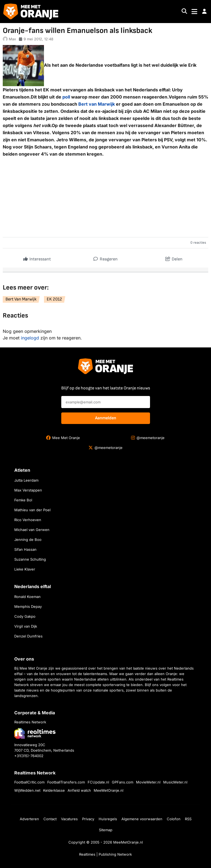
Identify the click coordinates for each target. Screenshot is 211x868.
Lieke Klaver (25, 569)
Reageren (105, 258)
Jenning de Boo (28, 540)
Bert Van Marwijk (21, 299)
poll (66, 97)
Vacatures (69, 819)
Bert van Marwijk (97, 104)
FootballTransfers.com (66, 782)
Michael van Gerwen (32, 530)
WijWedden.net (27, 790)
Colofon (174, 819)
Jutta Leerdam (26, 480)
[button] (204, 12)
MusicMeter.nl (175, 782)
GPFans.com (123, 782)
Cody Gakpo (25, 616)
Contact (50, 819)
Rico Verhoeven (28, 520)
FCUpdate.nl (98, 782)
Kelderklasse (54, 790)
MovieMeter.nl (148, 782)
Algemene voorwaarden (142, 819)
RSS (188, 819)
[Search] (184, 12)
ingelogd (30, 338)
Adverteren (29, 819)
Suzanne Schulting (30, 559)
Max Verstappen (28, 490)
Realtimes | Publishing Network (105, 854)
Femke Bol (23, 500)
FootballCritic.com (29, 782)
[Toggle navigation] (194, 12)
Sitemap (106, 830)
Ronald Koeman (27, 597)
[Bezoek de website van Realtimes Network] (35, 733)
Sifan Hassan (25, 549)
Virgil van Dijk (26, 626)
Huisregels (108, 819)
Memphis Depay (28, 606)
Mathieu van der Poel (32, 510)
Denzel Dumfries (28, 636)
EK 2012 (54, 299)
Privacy (88, 819)
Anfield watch (79, 790)
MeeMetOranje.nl (109, 790)
